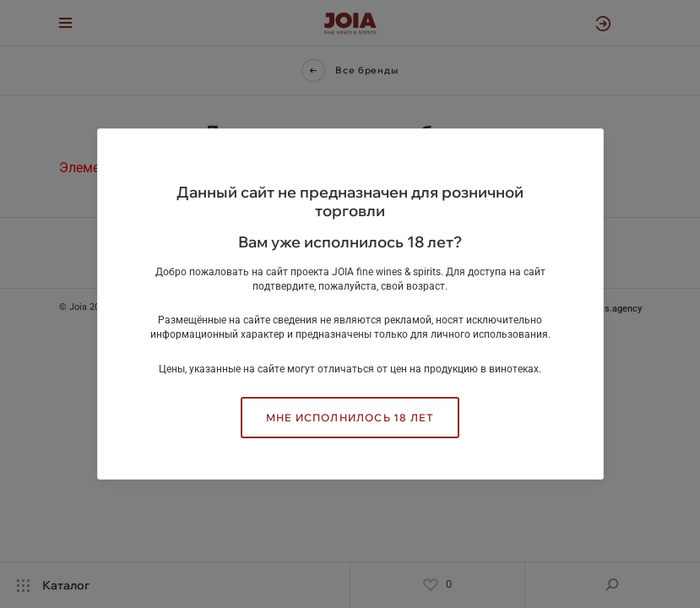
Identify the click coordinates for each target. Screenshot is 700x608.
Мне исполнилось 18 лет (350, 418)
